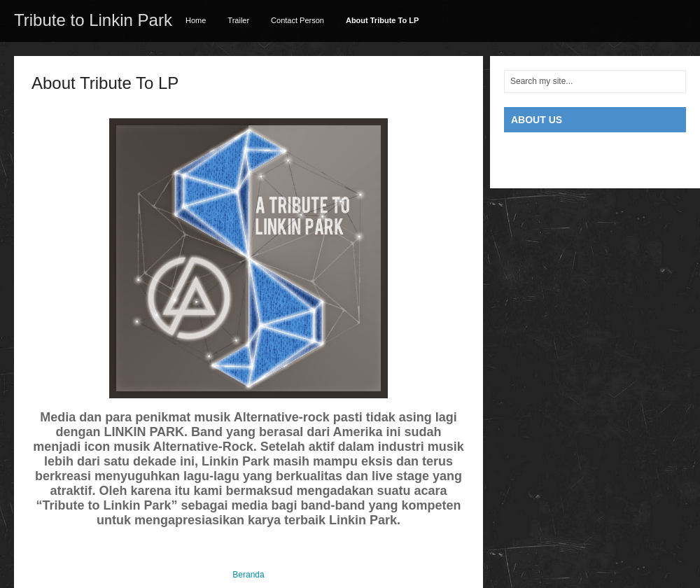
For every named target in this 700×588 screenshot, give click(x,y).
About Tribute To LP (382, 20)
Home (196, 20)
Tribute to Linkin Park (93, 20)
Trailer (238, 20)
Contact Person (297, 20)
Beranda (248, 575)
